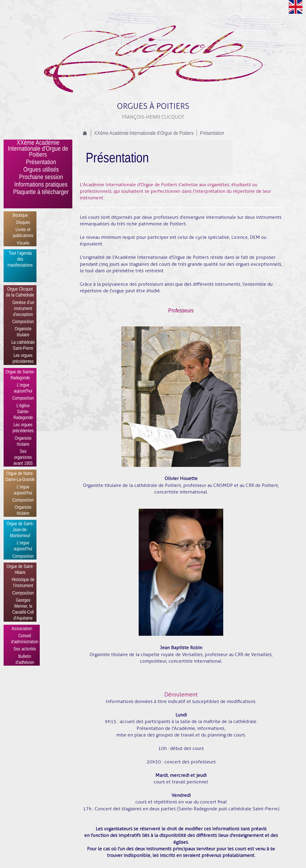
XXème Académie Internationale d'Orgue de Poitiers (38, 149)
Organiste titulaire (23, 331)
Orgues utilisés (41, 170)
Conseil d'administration (25, 638)
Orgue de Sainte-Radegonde (20, 375)
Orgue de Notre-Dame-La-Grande (20, 476)
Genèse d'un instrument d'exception (23, 308)
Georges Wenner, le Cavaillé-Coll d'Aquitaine (23, 609)
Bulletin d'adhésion (25, 659)
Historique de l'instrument (23, 582)
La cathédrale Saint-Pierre (23, 345)
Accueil (85, 133)
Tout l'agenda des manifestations (20, 259)
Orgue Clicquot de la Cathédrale (20, 292)
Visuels (23, 243)
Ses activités (25, 649)
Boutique (20, 215)
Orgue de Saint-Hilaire (20, 569)
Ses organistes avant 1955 (23, 457)
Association (22, 628)
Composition (23, 321)
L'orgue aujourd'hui (23, 388)
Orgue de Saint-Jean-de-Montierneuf (20, 529)
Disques (23, 222)
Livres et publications (23, 232)
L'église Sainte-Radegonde (23, 411)
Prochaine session (41, 177)
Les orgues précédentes (23, 358)
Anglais (296, 7)
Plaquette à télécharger (41, 192)
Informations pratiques (41, 185)
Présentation (41, 162)
